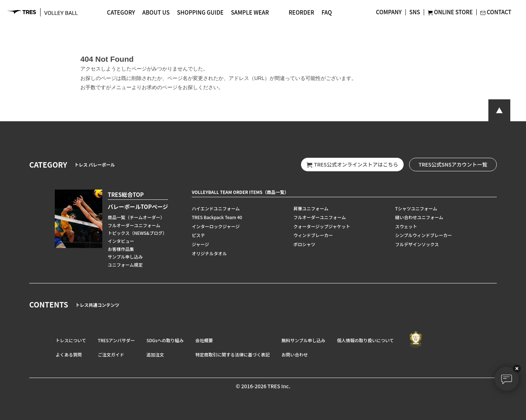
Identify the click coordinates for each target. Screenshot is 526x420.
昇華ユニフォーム (311, 208)
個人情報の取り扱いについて (365, 340)
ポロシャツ (304, 244)
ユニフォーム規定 (125, 265)
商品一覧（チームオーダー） (136, 217)
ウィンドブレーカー (313, 235)
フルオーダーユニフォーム (134, 225)
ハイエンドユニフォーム (216, 208)
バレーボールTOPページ (138, 207)
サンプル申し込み (125, 257)
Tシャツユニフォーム (416, 208)
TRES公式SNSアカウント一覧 (453, 164)
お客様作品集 (121, 249)
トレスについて (71, 340)
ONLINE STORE (450, 12)
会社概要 (204, 340)
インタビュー (121, 241)
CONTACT (496, 12)
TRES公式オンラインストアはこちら (352, 165)
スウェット (406, 226)
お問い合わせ (295, 354)
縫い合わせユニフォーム (419, 217)
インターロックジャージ (216, 226)
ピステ (198, 235)
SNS (415, 12)
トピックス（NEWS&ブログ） (137, 233)
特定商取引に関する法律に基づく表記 (233, 354)
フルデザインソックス (417, 244)
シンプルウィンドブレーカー (424, 235)
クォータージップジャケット (322, 226)
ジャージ (200, 244)
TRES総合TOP (126, 194)
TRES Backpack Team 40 (217, 217)
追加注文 (155, 354)
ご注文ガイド (111, 354)
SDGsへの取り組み (165, 340)
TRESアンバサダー (116, 340)
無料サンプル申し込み (304, 340)
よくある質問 (69, 354)
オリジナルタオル (209, 253)
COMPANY (389, 12)
